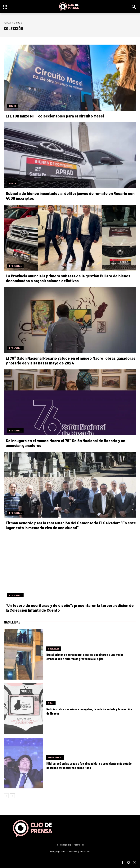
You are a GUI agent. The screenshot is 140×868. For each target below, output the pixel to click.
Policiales (54, 649)
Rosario (13, 106)
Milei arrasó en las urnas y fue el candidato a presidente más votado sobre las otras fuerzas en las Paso (89, 765)
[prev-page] (6, 796)
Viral (51, 703)
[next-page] (12, 796)
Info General (15, 266)
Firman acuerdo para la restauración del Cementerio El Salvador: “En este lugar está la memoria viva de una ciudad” (71, 525)
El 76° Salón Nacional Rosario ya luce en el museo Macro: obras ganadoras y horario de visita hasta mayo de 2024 (71, 361)
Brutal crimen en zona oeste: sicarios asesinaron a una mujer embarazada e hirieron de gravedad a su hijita (85, 657)
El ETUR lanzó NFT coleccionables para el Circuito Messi (55, 116)
